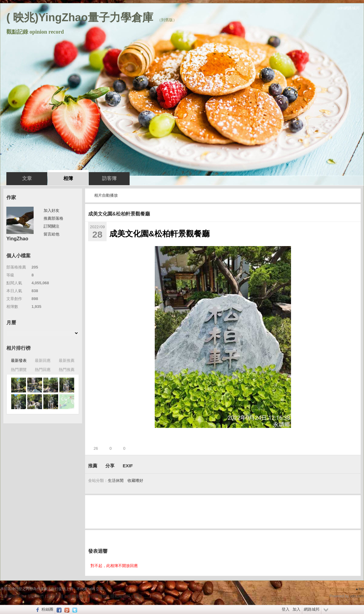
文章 (27, 178)
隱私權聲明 (120, 596)
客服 (138, 596)
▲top (359, 589)
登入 (286, 609)
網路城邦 (312, 609)
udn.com (357, 596)
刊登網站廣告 (12, 596)
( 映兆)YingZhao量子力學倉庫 (80, 17)
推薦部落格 (53, 218)
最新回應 (43, 360)
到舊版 (167, 20)
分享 (110, 466)
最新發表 (19, 360)
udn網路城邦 (349, 8)
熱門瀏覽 (19, 370)
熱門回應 (43, 370)
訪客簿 (109, 178)
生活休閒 (116, 481)
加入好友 (51, 210)
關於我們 (36, 596)
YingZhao (17, 239)
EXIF (128, 466)
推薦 (93, 466)
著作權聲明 (97, 596)
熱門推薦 (67, 370)
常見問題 (55, 596)
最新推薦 (67, 360)
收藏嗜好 (135, 481)
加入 (296, 609)
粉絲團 (47, 609)
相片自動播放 (106, 195)
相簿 (68, 178)
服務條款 (75, 596)
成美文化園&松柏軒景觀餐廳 (119, 214)
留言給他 (51, 234)
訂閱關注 (51, 226)
